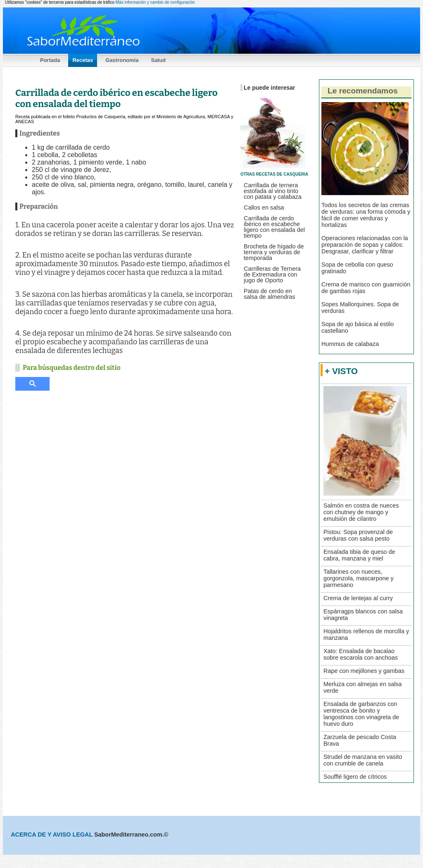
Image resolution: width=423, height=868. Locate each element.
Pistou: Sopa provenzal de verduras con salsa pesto (358, 535)
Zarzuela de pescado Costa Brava (360, 740)
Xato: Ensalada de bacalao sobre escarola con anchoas (361, 654)
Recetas (83, 60)
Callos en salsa (264, 207)
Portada (50, 60)
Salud (158, 60)
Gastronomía (122, 60)
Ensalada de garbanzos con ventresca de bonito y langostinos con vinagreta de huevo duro (361, 714)
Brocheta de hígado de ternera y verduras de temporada (274, 252)
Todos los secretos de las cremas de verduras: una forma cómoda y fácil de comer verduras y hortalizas (366, 215)
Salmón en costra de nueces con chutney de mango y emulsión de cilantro (361, 512)
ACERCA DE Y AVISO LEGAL (52, 835)
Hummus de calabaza (350, 344)
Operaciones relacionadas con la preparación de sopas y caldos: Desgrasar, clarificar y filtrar (365, 245)
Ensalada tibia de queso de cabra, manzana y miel (359, 555)
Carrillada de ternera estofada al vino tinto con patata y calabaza (273, 191)
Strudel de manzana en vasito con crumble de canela (363, 760)
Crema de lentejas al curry (358, 598)
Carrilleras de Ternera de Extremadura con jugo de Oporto (272, 274)
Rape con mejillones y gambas (364, 671)
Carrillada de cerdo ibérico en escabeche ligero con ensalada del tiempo (274, 227)
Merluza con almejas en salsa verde (363, 687)
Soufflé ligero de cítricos (355, 777)
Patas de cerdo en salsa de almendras (270, 294)
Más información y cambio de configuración (155, 2)
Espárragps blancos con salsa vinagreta (363, 615)
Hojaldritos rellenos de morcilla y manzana (366, 634)
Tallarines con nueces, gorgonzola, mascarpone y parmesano (359, 578)
